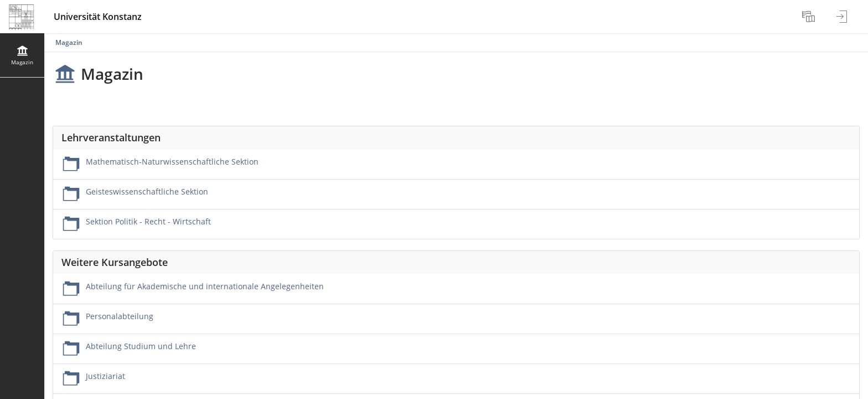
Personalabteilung (120, 316)
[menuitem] (810, 17)
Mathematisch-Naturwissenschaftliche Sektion (172, 162)
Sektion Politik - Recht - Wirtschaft (148, 221)
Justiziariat (105, 376)
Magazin (69, 42)
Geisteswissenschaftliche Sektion (147, 191)
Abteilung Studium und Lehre (141, 346)
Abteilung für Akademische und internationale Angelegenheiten (205, 286)
